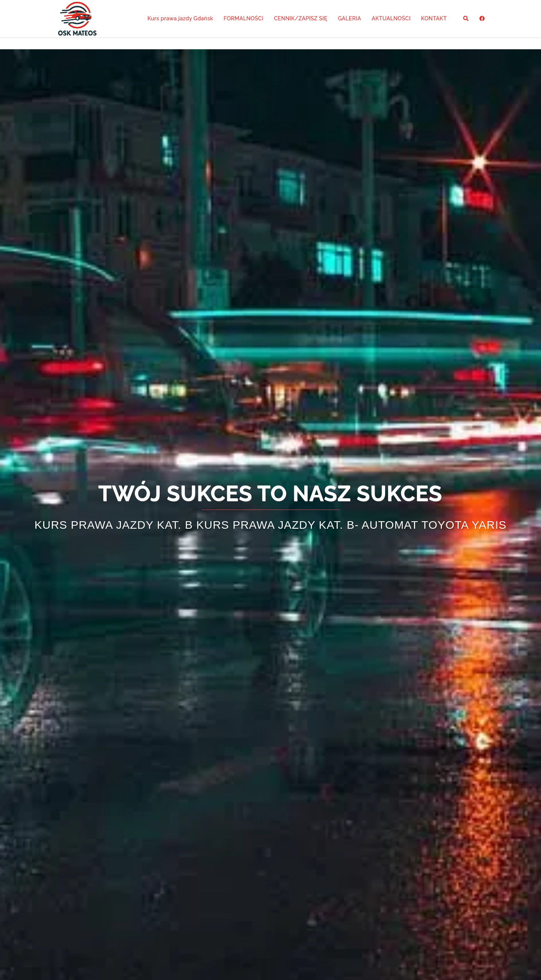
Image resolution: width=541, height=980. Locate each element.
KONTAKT (434, 18)
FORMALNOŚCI (243, 18)
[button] (466, 19)
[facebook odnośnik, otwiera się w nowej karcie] (482, 18)
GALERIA (349, 18)
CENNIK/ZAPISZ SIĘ (301, 18)
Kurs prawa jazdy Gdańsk (180, 18)
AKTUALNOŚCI (391, 18)
